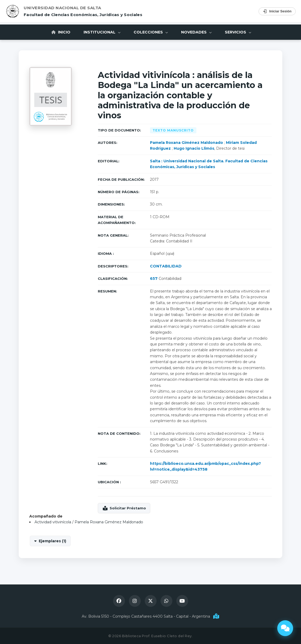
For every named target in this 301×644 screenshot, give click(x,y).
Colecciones (151, 32)
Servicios (238, 32)
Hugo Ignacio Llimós (194, 148)
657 (154, 279)
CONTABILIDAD (166, 266)
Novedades (196, 32)
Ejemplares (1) (52, 541)
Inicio (61, 32)
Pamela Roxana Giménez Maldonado (186, 143)
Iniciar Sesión (277, 11)
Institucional (102, 32)
